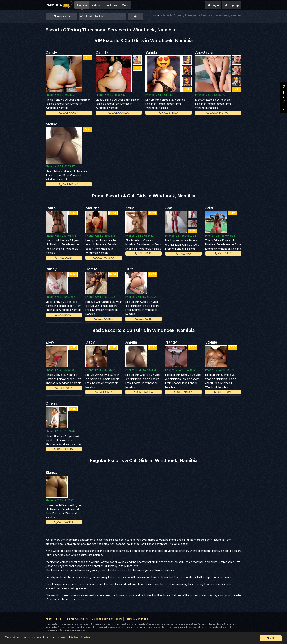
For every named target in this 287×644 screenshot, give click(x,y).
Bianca (52, 472)
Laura (51, 208)
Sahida (151, 52)
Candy (51, 52)
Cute (130, 269)
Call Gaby (104, 392)
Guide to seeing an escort (107, 619)
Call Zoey (64, 388)
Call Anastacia (218, 113)
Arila (209, 208)
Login (213, 5)
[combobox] (103, 16)
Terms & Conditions (137, 619)
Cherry (52, 403)
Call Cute (144, 319)
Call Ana (183, 253)
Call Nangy (183, 392)
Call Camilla (119, 113)
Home (156, 15)
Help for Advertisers (76, 619)
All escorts (60, 16)
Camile (91, 269)
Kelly (130, 208)
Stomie (211, 342)
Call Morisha (104, 257)
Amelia (131, 342)
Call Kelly (144, 253)
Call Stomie (223, 392)
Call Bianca (64, 522)
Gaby (90, 342)
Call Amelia (144, 392)
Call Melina (69, 184)
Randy (51, 269)
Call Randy (64, 314)
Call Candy (69, 113)
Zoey (50, 342)
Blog (59, 619)
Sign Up (232, 5)
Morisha (93, 208)
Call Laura (64, 257)
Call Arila (223, 253)
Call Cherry (64, 449)
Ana (169, 208)
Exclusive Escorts (284, 98)
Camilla (102, 52)
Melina (51, 124)
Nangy (171, 342)
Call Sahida (168, 113)
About (49, 619)
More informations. (119, 639)
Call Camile (104, 319)
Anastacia (204, 52)
